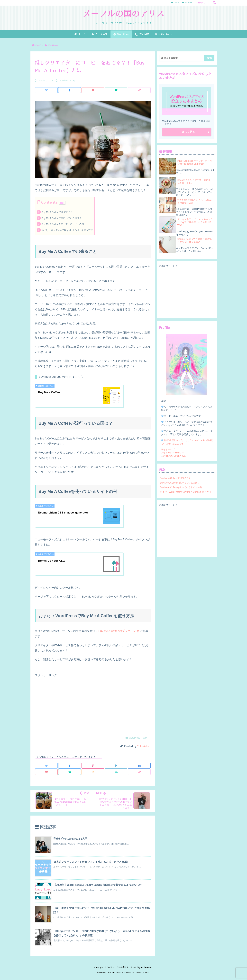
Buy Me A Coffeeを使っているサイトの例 (63, 224)
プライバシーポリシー (172, 453)
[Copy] (139, 90)
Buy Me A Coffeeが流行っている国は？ (62, 218)
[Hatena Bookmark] (139, 766)
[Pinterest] (93, 766)
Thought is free (142, 973)
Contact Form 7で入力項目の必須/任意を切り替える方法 (195, 240)
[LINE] (116, 90)
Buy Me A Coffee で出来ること (57, 212)
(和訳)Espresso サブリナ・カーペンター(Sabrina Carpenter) (195, 162)
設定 (145, 738)
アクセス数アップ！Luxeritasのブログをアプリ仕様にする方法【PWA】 (195, 222)
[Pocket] (93, 90)
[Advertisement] (93, 704)
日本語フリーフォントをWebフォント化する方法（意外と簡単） (91, 862)
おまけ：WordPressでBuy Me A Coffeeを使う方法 (67, 230)
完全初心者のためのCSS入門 (70, 839)
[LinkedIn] (116, 766)
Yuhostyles (143, 746)
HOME (38, 45)
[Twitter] (46, 90)
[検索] (214, 3)
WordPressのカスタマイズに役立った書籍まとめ (195, 201)
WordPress (53, 45)
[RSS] (93, 772)
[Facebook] (70, 90)
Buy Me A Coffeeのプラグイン (117, 631)
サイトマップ (168, 449)
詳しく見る (188, 132)
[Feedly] (116, 772)
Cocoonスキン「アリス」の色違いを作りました (194, 181)
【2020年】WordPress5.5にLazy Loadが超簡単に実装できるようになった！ (99, 885)
